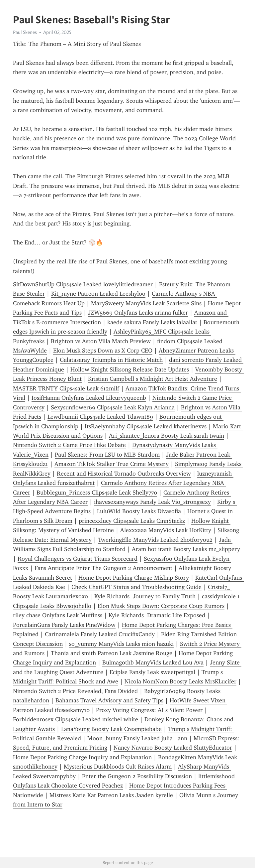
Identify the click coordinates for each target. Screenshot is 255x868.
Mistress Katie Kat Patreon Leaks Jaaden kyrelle (111, 795)
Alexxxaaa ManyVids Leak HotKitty (166, 530)
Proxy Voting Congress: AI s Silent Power (149, 710)
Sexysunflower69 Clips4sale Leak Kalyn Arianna (113, 407)
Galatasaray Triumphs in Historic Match (111, 360)
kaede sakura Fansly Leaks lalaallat (152, 322)
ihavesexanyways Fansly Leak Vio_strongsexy (152, 502)
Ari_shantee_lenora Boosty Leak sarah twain (167, 436)
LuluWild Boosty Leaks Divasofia (139, 511)
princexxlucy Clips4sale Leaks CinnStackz (132, 521)
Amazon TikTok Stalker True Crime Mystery (112, 464)
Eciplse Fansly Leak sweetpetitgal (152, 672)
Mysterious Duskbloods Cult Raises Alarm (118, 767)
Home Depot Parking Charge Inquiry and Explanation (82, 757)
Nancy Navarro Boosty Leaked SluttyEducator (173, 748)
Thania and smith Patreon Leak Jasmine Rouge (112, 653)
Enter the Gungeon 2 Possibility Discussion (137, 776)
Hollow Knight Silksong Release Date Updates (130, 369)
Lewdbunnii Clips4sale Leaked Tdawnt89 (100, 417)
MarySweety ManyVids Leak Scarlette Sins (146, 303)
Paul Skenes (25, 32)
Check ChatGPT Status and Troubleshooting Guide (136, 587)
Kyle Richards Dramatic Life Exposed (157, 615)
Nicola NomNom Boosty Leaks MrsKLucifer (180, 681)
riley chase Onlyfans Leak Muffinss (58, 615)
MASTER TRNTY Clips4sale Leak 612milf (66, 388)
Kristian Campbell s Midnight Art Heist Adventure (153, 379)
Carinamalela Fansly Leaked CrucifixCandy (100, 634)
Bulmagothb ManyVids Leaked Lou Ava (153, 662)
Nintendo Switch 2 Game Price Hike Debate (69, 445)
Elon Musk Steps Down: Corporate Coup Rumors (161, 606)
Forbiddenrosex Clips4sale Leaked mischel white (76, 719)
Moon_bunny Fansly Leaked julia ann (137, 738)
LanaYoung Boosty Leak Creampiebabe (111, 729)
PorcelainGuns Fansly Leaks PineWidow (64, 625)
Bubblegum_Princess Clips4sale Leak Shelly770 (97, 493)
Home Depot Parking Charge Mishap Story (134, 578)
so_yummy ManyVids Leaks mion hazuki (121, 644)
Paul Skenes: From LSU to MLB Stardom (107, 455)
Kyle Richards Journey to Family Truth (145, 596)
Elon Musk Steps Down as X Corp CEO (103, 351)
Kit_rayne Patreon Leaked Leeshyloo (98, 294)
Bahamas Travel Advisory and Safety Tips (109, 700)
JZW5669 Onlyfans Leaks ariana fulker (138, 313)
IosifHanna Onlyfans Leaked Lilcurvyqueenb (89, 398)
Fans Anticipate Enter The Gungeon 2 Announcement (103, 568)
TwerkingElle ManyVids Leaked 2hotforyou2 (155, 540)
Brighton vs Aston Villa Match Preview (101, 341)
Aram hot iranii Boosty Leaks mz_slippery (186, 549)
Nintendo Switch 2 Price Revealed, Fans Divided (75, 691)
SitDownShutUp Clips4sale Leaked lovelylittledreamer (83, 284)
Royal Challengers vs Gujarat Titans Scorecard (78, 559)
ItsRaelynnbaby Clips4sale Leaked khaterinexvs (146, 426)
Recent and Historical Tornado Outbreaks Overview (124, 474)
